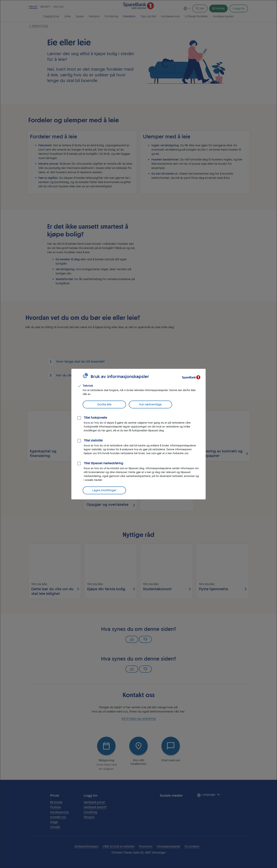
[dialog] (138, 434)
